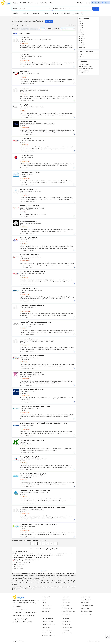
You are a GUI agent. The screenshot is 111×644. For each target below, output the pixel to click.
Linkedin (26, 622)
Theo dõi (49, 21)
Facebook (15, 622)
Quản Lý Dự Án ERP (26, 139)
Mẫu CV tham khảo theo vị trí (68, 611)
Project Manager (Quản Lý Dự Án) (30, 172)
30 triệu (23, 212)
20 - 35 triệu (24, 446)
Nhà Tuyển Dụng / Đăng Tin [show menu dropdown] (100, 3)
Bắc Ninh (23, 109)
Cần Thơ (23, 343)
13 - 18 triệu (24, 227)
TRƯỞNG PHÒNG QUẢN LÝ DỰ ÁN (30, 206)
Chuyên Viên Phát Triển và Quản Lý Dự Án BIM (34, 474)
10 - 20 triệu (24, 362)
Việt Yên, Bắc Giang (26, 326)
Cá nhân (22, 33)
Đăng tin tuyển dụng (86, 600)
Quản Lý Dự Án (24, 37)
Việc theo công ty (66, 630)
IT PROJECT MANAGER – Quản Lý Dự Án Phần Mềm (35, 406)
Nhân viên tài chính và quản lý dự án (31, 373)
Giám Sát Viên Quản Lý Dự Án (29, 189)
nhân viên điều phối (19, 568)
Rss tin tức (97, 641)
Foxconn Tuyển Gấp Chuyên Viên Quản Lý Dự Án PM (35, 322)
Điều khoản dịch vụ (47, 611)
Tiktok (30, 622)
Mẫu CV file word (66, 605)
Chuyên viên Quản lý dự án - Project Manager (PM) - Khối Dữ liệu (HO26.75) (43, 507)
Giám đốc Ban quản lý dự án (29, 288)
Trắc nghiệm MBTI (66, 614)
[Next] (56, 544)
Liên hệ (44, 600)
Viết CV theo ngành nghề (67, 608)
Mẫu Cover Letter (66, 603)
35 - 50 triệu (24, 144)
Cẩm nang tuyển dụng (86, 611)
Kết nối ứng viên (85, 608)
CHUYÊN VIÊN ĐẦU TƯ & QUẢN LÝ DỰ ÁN (32, 356)
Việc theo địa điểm (66, 624)
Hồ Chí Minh (24, 75)
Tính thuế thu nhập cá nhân (49, 624)
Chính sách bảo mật (47, 605)
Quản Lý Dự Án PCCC (26, 155)
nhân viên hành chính (19, 564)
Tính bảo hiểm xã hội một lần (49, 636)
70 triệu (23, 111)
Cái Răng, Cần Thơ (25, 210)
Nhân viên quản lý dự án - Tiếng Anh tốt (32, 440)
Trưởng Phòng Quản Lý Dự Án (29, 238)
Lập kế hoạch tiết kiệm (47, 630)
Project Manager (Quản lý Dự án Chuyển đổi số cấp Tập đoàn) (39, 524)
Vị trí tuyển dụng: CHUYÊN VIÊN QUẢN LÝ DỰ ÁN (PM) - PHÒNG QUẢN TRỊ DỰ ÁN (44, 423)
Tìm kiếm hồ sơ (85, 603)
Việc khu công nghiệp (67, 633)
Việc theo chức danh (66, 621)
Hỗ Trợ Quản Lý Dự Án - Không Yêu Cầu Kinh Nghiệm (35, 491)
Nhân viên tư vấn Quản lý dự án (30, 339)
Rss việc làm (90, 641)
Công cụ (52, 3)
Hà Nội (22, 41)
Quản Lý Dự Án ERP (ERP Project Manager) (33, 272)
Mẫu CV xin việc (65, 600)
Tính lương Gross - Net (47, 621)
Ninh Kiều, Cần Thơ (26, 376)
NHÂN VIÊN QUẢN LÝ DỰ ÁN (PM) (30, 255)
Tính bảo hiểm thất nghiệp (48, 633)
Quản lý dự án (24, 54)
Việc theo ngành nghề (67, 627)
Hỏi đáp (44, 603)
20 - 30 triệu (24, 43)
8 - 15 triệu (24, 497)
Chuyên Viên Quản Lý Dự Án (28, 122)
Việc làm (15, 3)
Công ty (30, 3)
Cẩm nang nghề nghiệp (41, 3)
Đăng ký (88, 3)
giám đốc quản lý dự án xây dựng (22, 562)
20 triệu (23, 77)
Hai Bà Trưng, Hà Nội (26, 478)
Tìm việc (96, 9)
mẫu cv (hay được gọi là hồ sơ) (20, 575)
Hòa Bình (23, 292)
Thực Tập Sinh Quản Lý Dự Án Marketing (32, 390)
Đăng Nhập (80, 3)
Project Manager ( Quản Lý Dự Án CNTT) (32, 305)
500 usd (23, 328)
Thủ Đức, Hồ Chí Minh (26, 444)
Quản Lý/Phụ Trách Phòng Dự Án (30, 457)
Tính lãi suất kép (46, 627)
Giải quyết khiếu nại (47, 608)
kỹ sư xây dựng (17, 566)
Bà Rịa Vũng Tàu (25, 259)
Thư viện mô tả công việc (87, 614)
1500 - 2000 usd (25, 311)
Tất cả (15, 33)
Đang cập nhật (25, 60)
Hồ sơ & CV (23, 3)
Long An (23, 159)
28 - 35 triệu (24, 244)
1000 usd (23, 480)
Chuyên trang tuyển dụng (87, 605)
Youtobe (21, 622)
